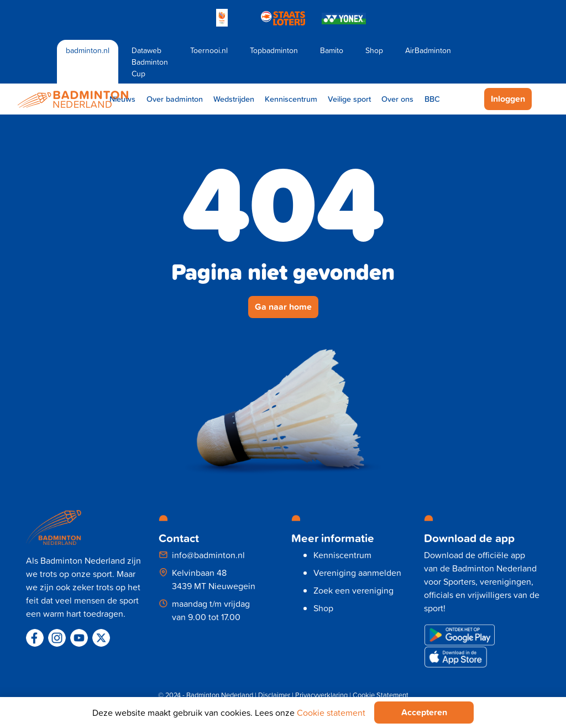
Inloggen (508, 99)
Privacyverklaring (321, 695)
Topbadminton (274, 50)
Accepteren (424, 712)
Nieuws (122, 99)
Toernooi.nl (209, 50)
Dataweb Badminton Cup (150, 62)
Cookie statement (331, 713)
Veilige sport (349, 99)
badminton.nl (88, 50)
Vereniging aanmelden (357, 573)
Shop (374, 50)
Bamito (332, 50)
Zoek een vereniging (353, 590)
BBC (432, 99)
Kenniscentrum (291, 99)
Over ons (397, 99)
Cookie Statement (381, 695)
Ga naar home (283, 307)
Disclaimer (274, 695)
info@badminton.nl (208, 555)
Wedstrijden (234, 99)
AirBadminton (428, 50)
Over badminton (175, 99)
